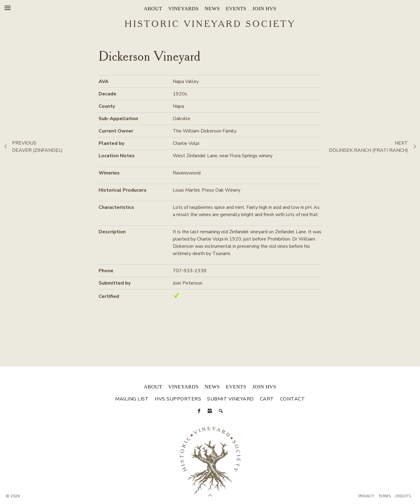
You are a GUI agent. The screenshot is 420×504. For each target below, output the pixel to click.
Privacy (366, 496)
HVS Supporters (178, 399)
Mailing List (132, 399)
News (212, 9)
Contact (293, 399)
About (153, 9)
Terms (385, 496)
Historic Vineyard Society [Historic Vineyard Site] (210, 24)
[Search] (221, 411)
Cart (267, 399)
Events (236, 9)
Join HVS (264, 9)
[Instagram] (210, 411)
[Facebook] (199, 411)
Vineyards (183, 9)
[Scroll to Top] (210, 496)
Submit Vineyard (231, 399)
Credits (403, 496)
